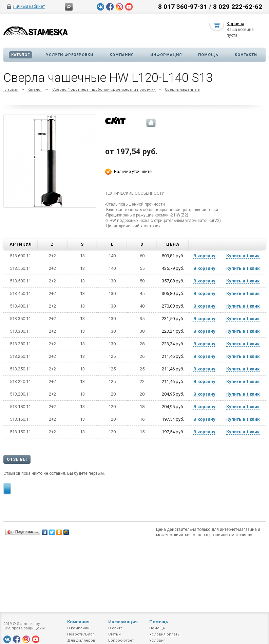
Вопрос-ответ (121, 640)
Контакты (246, 55)
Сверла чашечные (182, 90)
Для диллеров (81, 640)
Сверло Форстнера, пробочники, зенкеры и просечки (104, 90)
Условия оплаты (165, 634)
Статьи (114, 634)
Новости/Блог (81, 634)
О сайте (116, 628)
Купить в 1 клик (243, 256)
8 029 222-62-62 (238, 6)
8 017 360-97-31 (183, 6)
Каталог (21, 55)
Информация (166, 55)
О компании (78, 628)
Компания (122, 55)
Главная (11, 90)
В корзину (204, 256)
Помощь (208, 55)
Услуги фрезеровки (70, 55)
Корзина (235, 25)
